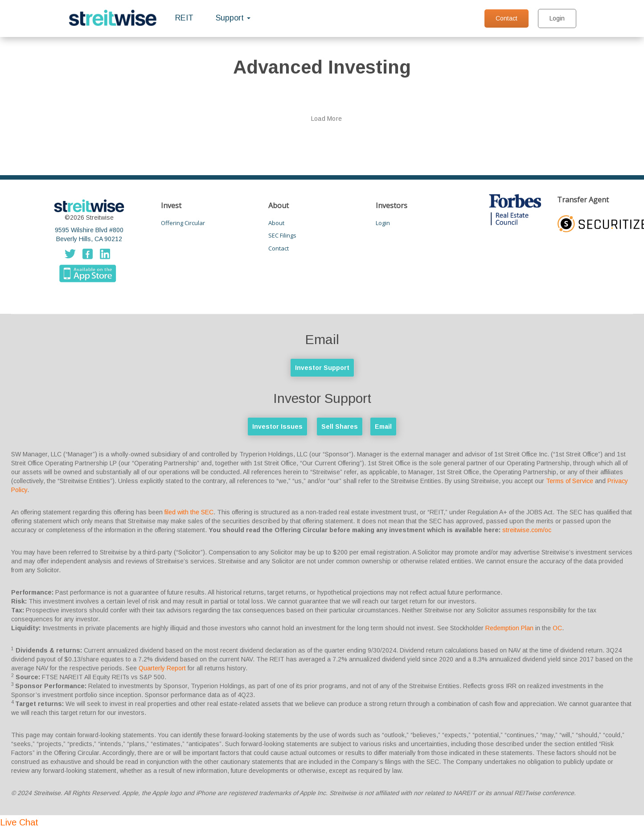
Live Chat (19, 822)
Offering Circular (183, 223)
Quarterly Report (162, 668)
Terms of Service (570, 481)
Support (233, 18)
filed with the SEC (189, 512)
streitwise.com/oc (527, 530)
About (276, 223)
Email (383, 427)
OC (557, 628)
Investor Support (322, 368)
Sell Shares (340, 427)
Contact (507, 18)
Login (557, 18)
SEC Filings (282, 235)
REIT (184, 18)
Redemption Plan (509, 628)
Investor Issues (277, 427)
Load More (327, 119)
